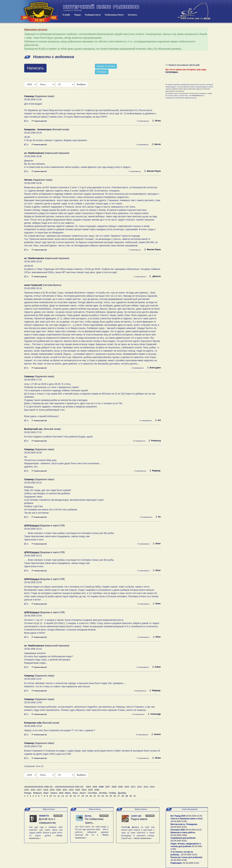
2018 (46, 790)
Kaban (156, 667)
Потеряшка (102, 72)
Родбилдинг (176, 863)
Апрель (54, 793)
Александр (154, 714)
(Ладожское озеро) (39, 96)
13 (63, 796)
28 (123, 796)
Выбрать (81, 84)
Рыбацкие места (93, 15)
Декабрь (122, 793)
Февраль (38, 793)
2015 (27, 790)
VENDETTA (44, 816)
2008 (114, 787)
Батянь (88, 816)
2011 (133, 787)
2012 (140, 787)
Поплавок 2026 (178, 830)
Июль (75, 793)
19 (87, 796)
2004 (88, 787)
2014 (152, 787)
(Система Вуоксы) (43, 285)
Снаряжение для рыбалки (183, 838)
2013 (146, 787)
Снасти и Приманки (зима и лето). (187, 819)
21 (95, 796)
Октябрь (103, 793)
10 (51, 796)
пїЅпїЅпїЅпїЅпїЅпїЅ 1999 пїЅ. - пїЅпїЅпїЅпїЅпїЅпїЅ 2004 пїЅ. (54, 787)
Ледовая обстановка (106, 66)
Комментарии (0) (39, 121)
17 (79, 796)
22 (99, 796)
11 (55, 796)
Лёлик (156, 121)
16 (75, 796)
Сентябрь (92, 793)
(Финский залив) (47, 129)
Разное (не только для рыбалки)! (186, 857)
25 (111, 796)
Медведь (155, 471)
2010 (127, 787)
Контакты (133, 15)
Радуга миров (139, 819)
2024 (84, 790)
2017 (39, 790)
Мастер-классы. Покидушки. (184, 824)
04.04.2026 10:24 (193, 830)
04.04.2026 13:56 (179, 821)
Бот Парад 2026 (178, 816)
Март (46, 793)
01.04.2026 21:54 (191, 863)
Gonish (156, 734)
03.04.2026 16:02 (179, 841)
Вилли (156, 144)
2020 (58, 790)
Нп (158, 517)
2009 (120, 787)
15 (71, 796)
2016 (33, 790)
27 (119, 796)
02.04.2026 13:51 (189, 855)
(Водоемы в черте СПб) (44, 526)
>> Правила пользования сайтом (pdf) (183, 65)
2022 (71, 790)
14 (67, 796)
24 (107, 796)
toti (158, 420)
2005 (95, 787)
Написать (35, 68)
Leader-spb (136, 816)
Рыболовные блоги (114, 15)
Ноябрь (113, 793)
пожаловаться (143, 121)
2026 (97, 790)
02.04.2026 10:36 (179, 860)
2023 (78, 790)
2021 (65, 790)
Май (61, 793)
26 (115, 796)
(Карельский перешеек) (47, 153)
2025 (91, 790)
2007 (108, 787)
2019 (52, 790)
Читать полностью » (143, 838)
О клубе (66, 15)
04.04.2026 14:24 (194, 816)
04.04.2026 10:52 (179, 827)
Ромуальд (155, 441)
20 (91, 796)
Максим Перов (152, 171)
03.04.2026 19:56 (179, 835)
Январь (28, 793)
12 (59, 796)
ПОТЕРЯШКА (172, 72)
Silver (157, 544)
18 (83, 796)
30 (131, 796)
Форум (77, 15)
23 (103, 796)
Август (83, 793)
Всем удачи (154, 368)
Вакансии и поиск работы (183, 832)
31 (135, 796)
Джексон (155, 276)
